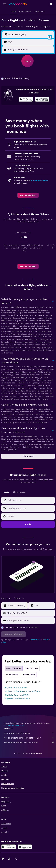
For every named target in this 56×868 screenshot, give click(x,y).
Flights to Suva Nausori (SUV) (18, 699)
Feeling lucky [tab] (29, 675)
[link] (28, 195)
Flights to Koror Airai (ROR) (17, 695)
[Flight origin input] (30, 35)
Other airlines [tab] (12, 675)
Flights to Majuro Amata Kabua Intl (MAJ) (22, 691)
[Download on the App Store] (42, 100)
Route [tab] (6, 492)
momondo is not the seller (29, 733)
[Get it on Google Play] (26, 100)
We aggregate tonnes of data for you (29, 738)
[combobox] (6, 27)
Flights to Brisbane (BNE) (16, 688)
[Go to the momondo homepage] (18, 4)
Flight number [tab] (19, 492)
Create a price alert (40, 180)
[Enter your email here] (30, 621)
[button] (5, 4)
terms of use (36, 640)
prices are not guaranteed (14, 725)
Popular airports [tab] (14, 668)
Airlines (25, 753)
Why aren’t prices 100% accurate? (29, 743)
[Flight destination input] (30, 42)
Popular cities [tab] (32, 668)
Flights (17, 753)
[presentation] (42, 99)
